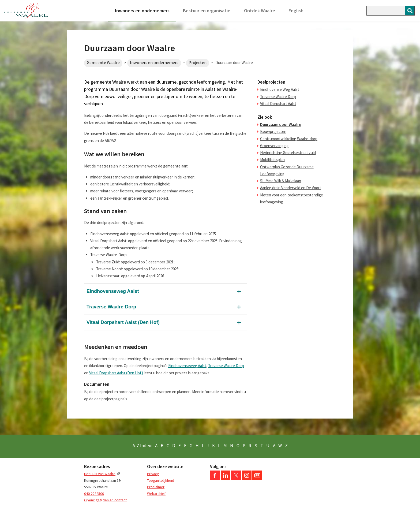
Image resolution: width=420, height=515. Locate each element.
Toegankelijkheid (161, 480)
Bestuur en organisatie (207, 11)
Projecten (198, 63)
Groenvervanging (274, 146)
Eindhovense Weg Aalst (280, 89)
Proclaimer (156, 487)
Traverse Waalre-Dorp (111, 307)
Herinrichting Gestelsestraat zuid (288, 153)
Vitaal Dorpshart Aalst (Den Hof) (123, 322)
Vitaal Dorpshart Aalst (278, 104)
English (296, 11)
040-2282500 (94, 494)
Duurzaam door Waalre (281, 124)
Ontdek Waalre (260, 11)
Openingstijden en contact (105, 500)
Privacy (153, 474)
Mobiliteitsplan (272, 160)
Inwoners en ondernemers (142, 11)
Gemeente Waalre (103, 63)
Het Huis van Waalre (100, 474)
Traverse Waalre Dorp (226, 366)
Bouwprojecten (273, 131)
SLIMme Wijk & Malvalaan (281, 181)
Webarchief (156, 494)
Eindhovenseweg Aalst (113, 291)
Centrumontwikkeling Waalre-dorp (289, 139)
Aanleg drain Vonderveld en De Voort (291, 188)
